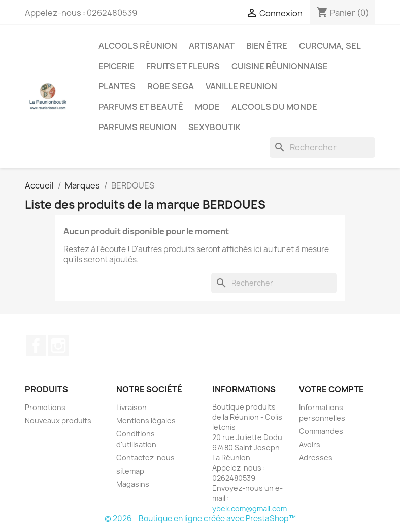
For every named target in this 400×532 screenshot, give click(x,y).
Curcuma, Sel (330, 46)
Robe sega (171, 86)
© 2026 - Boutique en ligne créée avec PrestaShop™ (200, 519)
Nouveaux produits (58, 420)
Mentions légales (146, 420)
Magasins (133, 484)
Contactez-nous (145, 458)
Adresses (316, 458)
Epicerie (116, 66)
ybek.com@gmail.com (249, 508)
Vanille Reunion (241, 86)
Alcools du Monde (274, 107)
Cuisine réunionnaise (280, 66)
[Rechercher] (322, 147)
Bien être (267, 46)
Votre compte (331, 389)
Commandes (321, 431)
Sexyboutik (214, 127)
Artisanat (212, 46)
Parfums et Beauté (141, 107)
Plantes (117, 86)
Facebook (36, 346)
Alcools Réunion (138, 46)
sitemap (130, 471)
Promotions (45, 407)
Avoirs (310, 444)
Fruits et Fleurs (183, 66)
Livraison (131, 407)
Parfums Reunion (138, 127)
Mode (207, 107)
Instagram (58, 346)
